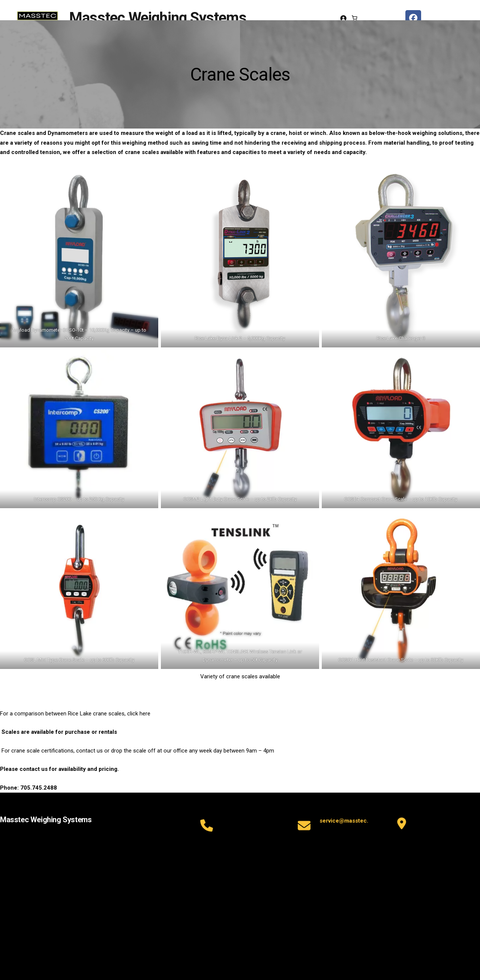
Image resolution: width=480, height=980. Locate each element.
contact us (34, 769)
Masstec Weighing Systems (158, 18)
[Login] (343, 18)
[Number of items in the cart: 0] (355, 18)
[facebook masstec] (413, 18)
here (145, 714)
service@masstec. (344, 821)
